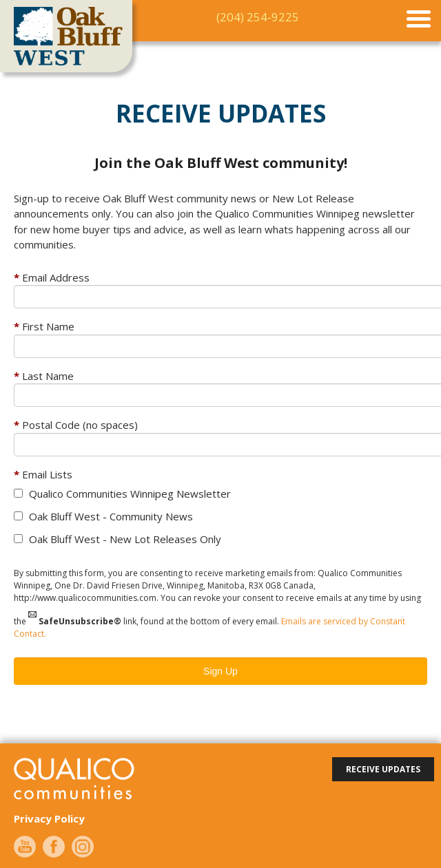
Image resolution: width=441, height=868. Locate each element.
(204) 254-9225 (258, 17)
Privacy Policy (49, 818)
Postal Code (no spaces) (80, 425)
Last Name (48, 376)
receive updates (383, 769)
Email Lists (47, 474)
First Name (48, 326)
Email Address (56, 277)
